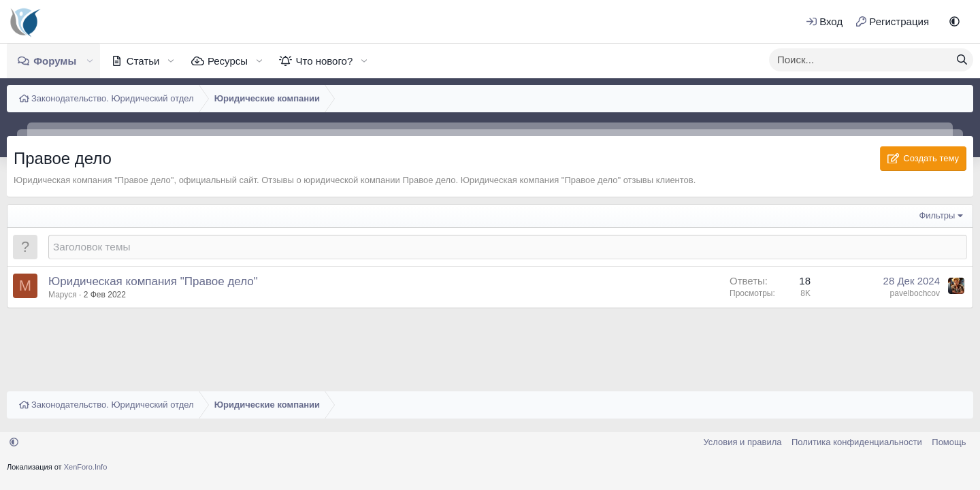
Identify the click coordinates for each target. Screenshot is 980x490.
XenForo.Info (86, 467)
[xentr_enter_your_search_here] (860, 60)
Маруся (63, 295)
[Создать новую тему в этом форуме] (508, 247)
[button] (954, 21)
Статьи (143, 61)
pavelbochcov (915, 293)
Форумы (55, 61)
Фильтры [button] (937, 215)
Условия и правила (742, 442)
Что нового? (324, 61)
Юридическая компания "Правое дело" (153, 281)
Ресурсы (228, 61)
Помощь (949, 442)
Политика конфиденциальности (857, 442)
